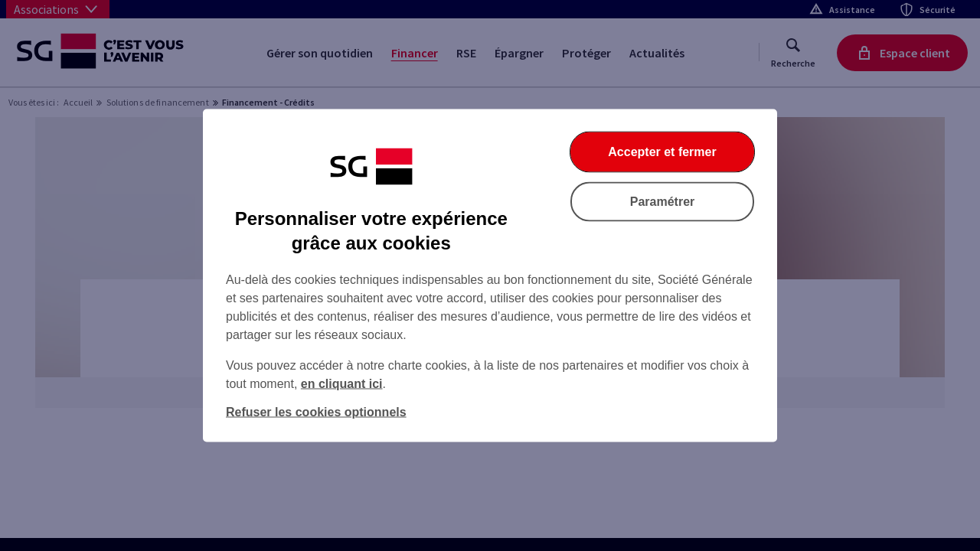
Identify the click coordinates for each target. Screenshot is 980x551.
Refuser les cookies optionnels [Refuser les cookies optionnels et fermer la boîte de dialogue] (316, 412)
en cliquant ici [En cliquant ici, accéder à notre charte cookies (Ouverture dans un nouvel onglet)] (342, 384)
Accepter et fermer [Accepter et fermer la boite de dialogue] (662, 152)
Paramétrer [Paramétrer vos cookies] (663, 202)
